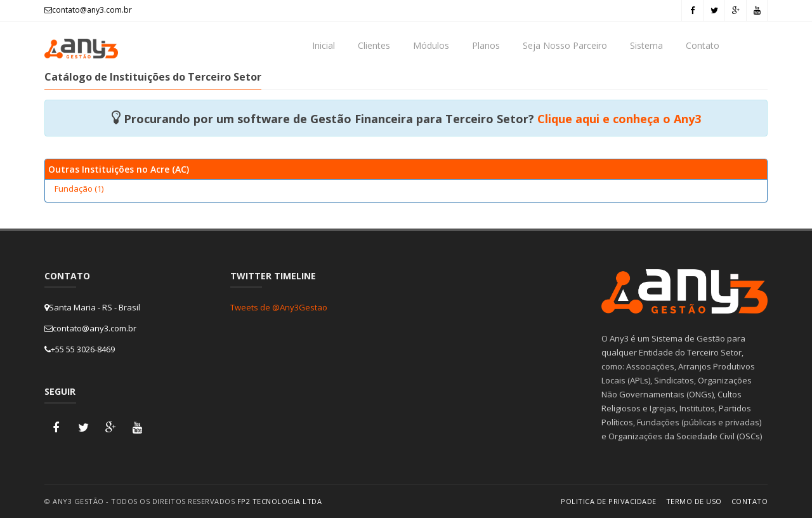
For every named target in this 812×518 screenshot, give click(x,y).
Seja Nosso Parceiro (565, 45)
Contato (703, 45)
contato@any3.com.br (88, 10)
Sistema (646, 45)
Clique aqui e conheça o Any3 (619, 119)
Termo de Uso (694, 501)
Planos (486, 45)
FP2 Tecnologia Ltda (280, 501)
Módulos (431, 45)
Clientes (374, 45)
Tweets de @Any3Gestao (279, 307)
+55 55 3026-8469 (80, 349)
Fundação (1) (79, 189)
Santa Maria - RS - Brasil (92, 307)
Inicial (324, 45)
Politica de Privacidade (609, 501)
